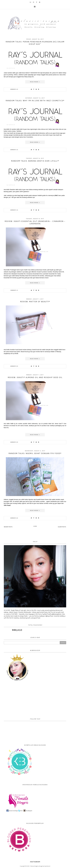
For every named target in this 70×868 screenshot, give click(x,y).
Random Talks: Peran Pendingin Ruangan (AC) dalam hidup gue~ (35, 43)
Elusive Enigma (34, 866)
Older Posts (62, 527)
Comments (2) (14, 89)
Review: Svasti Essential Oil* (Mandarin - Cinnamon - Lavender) (35, 222)
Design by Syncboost (45, 866)
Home (35, 526)
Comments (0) (14, 366)
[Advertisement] (35, 700)
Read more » (35, 82)
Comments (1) (14, 290)
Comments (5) (14, 150)
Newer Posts (8, 527)
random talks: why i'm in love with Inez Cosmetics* (35, 101)
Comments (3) (14, 210)
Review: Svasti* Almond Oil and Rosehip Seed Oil (35, 377)
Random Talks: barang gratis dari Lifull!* (35, 161)
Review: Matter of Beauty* (35, 302)
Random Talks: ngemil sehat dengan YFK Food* (35, 453)
